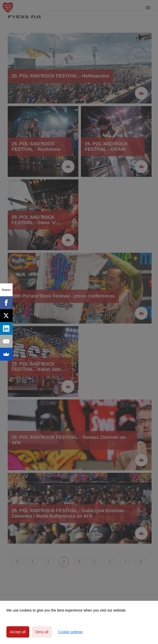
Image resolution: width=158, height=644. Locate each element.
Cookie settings (70, 632)
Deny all (42, 632)
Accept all (18, 632)
